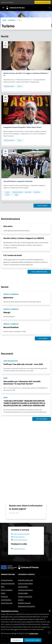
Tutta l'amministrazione (39, 272)
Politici (3, 593)
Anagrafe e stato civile (25, 580)
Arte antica (8, 226)
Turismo (21, 600)
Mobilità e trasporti (24, 603)
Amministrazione (8, 574)
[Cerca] (50, 8)
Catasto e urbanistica (25, 596)
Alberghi (7, 312)
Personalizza (17, 640)
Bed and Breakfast (11, 327)
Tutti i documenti (42, 419)
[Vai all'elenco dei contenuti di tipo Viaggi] (16, 195)
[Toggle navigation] (3, 8)
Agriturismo (8, 297)
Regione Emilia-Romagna (7, 2)
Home (4, 20)
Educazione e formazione (26, 606)
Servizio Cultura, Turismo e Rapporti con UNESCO (24, 238)
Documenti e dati (7, 603)
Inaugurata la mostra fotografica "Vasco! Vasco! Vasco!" (23, 127)
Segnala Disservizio (18, 549)
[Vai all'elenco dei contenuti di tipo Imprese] (7, 192)
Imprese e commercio (25, 590)
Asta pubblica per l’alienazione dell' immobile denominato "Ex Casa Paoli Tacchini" (22, 383)
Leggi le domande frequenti (20, 534)
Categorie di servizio (26, 574)
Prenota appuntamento (19, 540)
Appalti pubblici (23, 593)
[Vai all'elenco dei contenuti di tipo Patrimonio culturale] (9, 86)
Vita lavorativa (23, 587)
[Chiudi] (50, 610)
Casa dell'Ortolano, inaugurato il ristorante (18, 181)
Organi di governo (7, 580)
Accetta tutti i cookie (33, 640)
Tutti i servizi (43, 338)
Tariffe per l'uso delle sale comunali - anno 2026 (23, 364)
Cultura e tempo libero (25, 583)
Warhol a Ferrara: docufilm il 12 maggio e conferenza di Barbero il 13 (26, 74)
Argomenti (12, 20)
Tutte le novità (42, 206)
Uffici (3, 587)
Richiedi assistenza (18, 537)
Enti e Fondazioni (7, 590)
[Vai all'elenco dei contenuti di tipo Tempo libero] (37, 192)
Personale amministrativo (6, 598)
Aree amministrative (8, 583)
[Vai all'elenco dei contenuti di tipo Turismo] (19, 86)
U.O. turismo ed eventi (13, 255)
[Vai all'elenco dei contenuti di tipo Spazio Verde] (28, 192)
